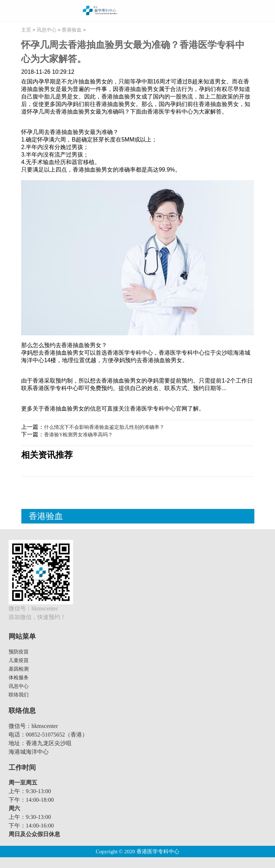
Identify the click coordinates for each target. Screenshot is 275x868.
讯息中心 (47, 30)
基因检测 (19, 669)
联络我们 (19, 695)
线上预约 (252, 11)
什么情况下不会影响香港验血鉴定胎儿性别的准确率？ (104, 427)
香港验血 (72, 30)
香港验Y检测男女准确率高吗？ (78, 435)
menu (9, 11)
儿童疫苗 (19, 660)
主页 (26, 30)
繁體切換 (264, 11)
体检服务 (19, 678)
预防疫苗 (19, 652)
